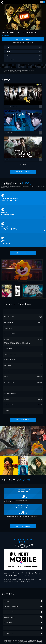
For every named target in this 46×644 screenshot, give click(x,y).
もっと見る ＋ (23, 164)
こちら (33, 43)
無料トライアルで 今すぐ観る (23, 39)
